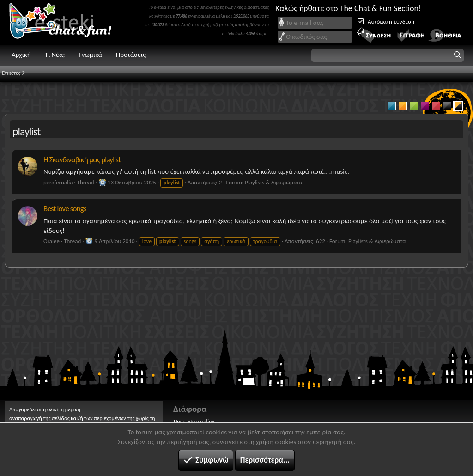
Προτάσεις (131, 55)
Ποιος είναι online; (195, 421)
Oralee (52, 241)
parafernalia (58, 182)
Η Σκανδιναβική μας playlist (82, 160)
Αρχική (21, 55)
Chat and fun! (67, 22)
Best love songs (65, 209)
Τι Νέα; (55, 55)
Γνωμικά (90, 55)
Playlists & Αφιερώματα (274, 182)
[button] (388, 55)
